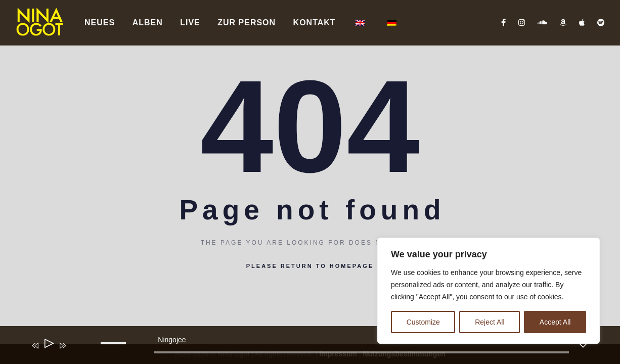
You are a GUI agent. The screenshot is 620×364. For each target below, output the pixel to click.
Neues (100, 22)
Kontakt (315, 22)
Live (190, 22)
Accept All (555, 322)
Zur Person (247, 22)
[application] (302, 347)
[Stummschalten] (77, 352)
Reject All (490, 322)
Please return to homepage (310, 266)
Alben (148, 22)
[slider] (361, 352)
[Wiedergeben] (48, 346)
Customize (423, 322)
